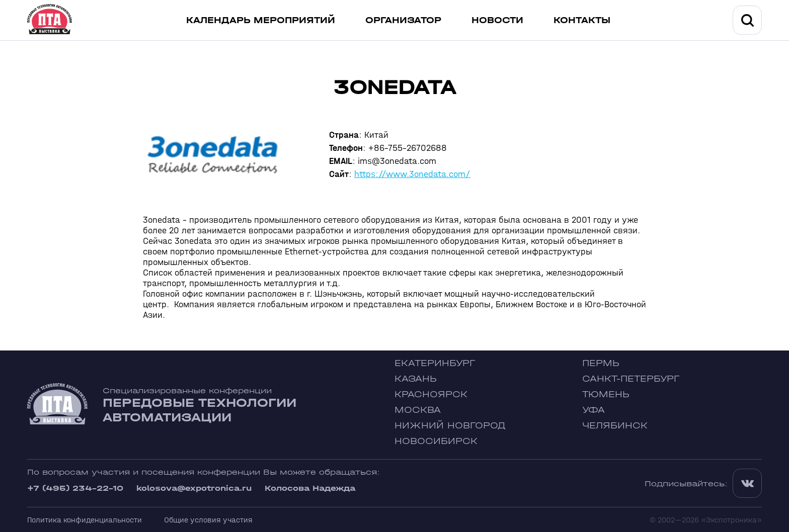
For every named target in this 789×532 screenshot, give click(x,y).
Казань (416, 379)
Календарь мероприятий (261, 20)
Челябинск (615, 426)
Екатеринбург (435, 363)
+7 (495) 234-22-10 (75, 488)
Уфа (594, 410)
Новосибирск (436, 441)
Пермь (601, 363)
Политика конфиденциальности (85, 520)
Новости (497, 20)
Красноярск (431, 394)
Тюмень (606, 394)
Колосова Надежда (310, 488)
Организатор (403, 20)
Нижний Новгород (450, 426)
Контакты (582, 20)
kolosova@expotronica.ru (194, 488)
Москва (418, 410)
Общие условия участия (208, 520)
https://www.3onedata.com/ (412, 174)
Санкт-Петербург (631, 379)
